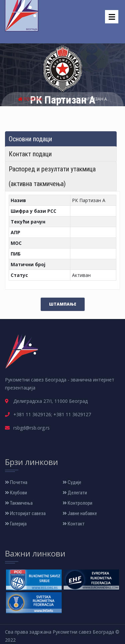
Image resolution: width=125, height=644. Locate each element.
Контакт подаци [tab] (30, 154)
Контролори (77, 503)
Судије (72, 482)
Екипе (60, 99)
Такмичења (19, 503)
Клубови (16, 493)
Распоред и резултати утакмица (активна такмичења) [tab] (52, 176)
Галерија (16, 524)
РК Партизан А (92, 99)
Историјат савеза (25, 513)
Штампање (63, 304)
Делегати (75, 493)
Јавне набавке (80, 513)
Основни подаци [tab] (30, 139)
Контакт (74, 524)
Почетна (31, 99)
